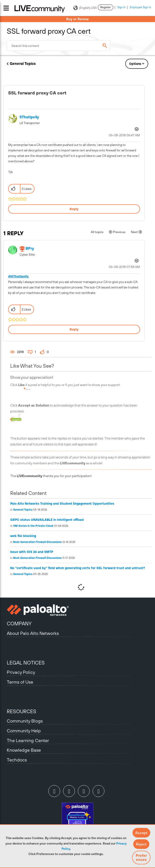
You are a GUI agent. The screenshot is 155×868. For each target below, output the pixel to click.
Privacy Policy (21, 672)
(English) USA (85, 8)
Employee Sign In (140, 7)
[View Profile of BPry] (30, 248)
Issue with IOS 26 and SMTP (32, 552)
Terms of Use (20, 682)
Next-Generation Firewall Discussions (37, 542)
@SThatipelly (18, 276)
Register (106, 7)
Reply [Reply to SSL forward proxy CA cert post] (74, 209)
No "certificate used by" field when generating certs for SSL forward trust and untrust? (78, 568)
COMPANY (19, 624)
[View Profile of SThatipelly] (29, 117)
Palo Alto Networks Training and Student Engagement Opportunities (62, 504)
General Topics (23, 64)
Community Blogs (25, 721)
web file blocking (23, 536)
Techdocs (17, 760)
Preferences (141, 858)
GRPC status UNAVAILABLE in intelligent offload (47, 520)
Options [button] (135, 64)
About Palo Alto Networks (33, 633)
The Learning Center (28, 740)
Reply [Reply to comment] (74, 329)
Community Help (24, 731)
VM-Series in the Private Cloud (33, 526)
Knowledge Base (24, 750)
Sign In (122, 7)
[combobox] (58, 46)
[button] (141, 833)
